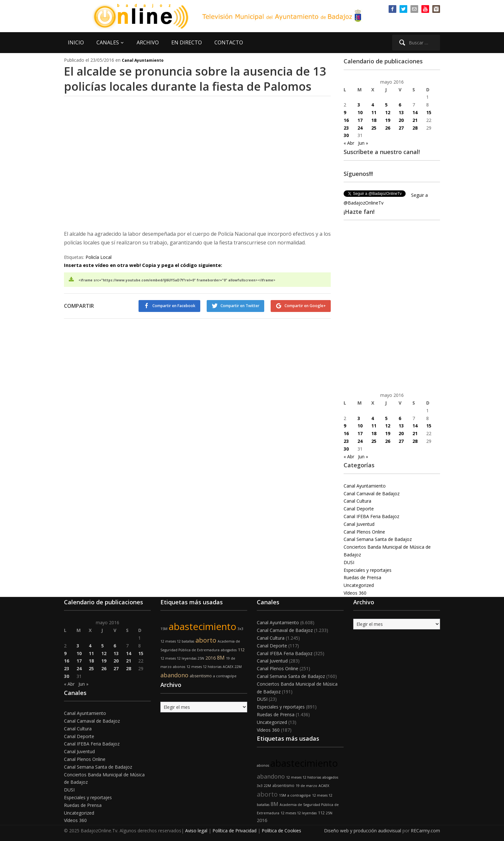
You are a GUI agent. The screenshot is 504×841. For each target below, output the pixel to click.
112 (241, 650)
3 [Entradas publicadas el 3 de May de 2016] (359, 105)
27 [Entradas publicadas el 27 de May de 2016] (401, 128)
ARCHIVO (148, 42)
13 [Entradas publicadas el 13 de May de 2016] (401, 112)
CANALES (108, 42)
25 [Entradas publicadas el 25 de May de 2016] (374, 128)
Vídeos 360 (355, 593)
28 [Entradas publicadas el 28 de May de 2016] (415, 128)
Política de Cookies (281, 831)
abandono (174, 675)
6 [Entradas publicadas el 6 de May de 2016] (400, 105)
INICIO (76, 42)
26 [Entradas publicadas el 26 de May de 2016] (388, 128)
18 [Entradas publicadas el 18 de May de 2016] (374, 120)
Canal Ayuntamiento (143, 60)
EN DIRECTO (187, 42)
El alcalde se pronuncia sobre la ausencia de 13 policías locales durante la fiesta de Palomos (195, 79)
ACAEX (228, 667)
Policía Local (99, 257)
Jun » (363, 143)
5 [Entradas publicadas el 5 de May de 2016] (386, 105)
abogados (229, 650)
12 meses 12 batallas (177, 641)
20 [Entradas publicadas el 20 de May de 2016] (401, 120)
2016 (211, 658)
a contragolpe (225, 676)
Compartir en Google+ (305, 306)
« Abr (349, 143)
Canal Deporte (359, 509)
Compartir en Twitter (240, 306)
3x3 (240, 629)
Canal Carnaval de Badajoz (372, 494)
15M (164, 629)
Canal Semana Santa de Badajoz (378, 539)
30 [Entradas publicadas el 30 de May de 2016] (346, 135)
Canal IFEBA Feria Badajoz (371, 516)
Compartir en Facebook (174, 306)
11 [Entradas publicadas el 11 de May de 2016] (374, 112)
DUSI (349, 562)
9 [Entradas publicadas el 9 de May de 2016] (345, 112)
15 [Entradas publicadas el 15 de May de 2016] (429, 112)
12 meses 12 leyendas (178, 658)
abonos (179, 667)
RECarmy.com (425, 831)
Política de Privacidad (234, 831)
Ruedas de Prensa (362, 577)
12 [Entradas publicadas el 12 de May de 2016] (388, 112)
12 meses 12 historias (204, 667)
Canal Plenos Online (364, 532)
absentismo (201, 676)
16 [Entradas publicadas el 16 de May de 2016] (346, 120)
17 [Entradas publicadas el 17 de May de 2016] (360, 120)
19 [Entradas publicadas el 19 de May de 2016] (388, 120)
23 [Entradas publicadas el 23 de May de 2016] (346, 128)
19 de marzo (306, 786)
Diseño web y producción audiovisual (363, 831)
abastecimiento (203, 626)
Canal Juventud (359, 524)
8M (221, 658)
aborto (206, 640)
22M (238, 667)
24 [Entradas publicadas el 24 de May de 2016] (360, 128)
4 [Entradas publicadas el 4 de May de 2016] (373, 105)
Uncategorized (359, 585)
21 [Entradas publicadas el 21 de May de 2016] (415, 120)
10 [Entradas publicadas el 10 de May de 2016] (360, 112)
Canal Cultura (357, 501)
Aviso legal (196, 831)
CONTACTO (229, 42)
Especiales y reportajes (368, 570)
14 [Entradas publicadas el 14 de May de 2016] (415, 112)
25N (201, 658)
